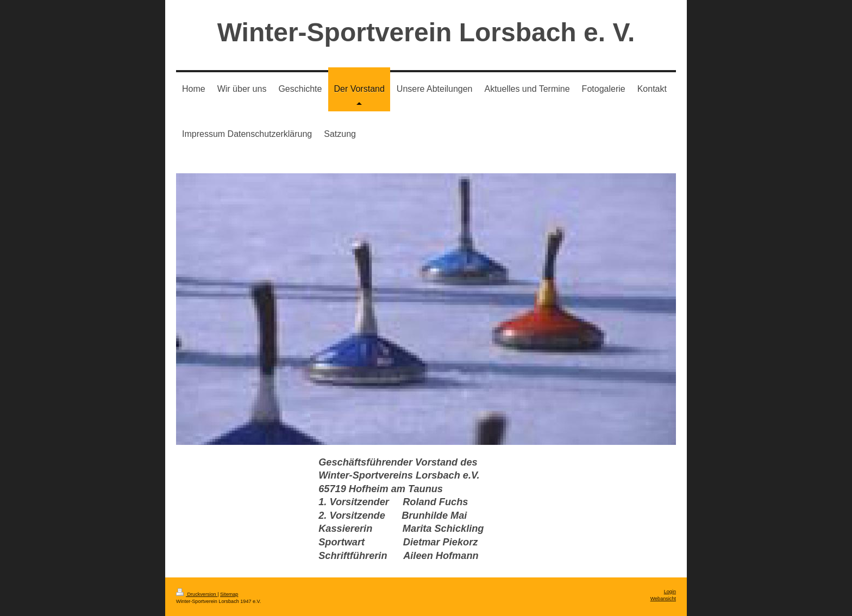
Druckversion (197, 594)
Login (670, 592)
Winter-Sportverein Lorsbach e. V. (426, 32)
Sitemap (229, 594)
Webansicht (663, 599)
